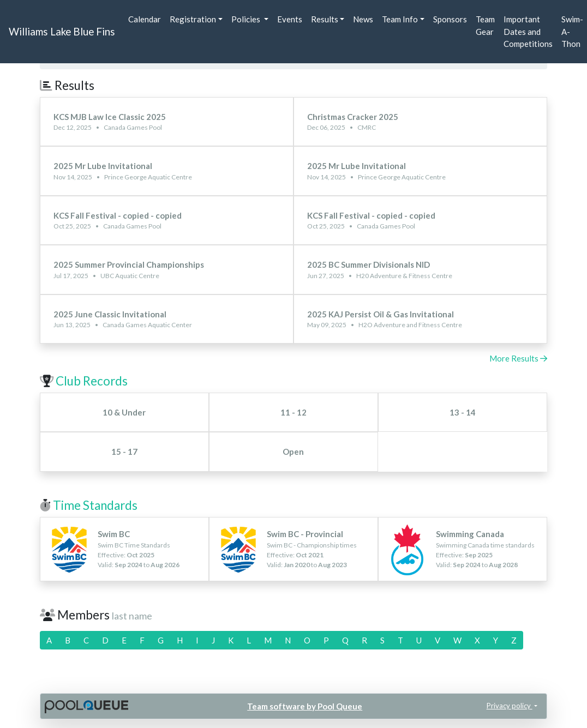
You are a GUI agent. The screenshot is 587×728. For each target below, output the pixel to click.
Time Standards (95, 505)
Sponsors (450, 19)
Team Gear (485, 25)
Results (325, 19)
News (363, 19)
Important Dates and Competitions (528, 31)
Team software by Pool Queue (305, 706)
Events (290, 19)
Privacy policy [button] (510, 706)
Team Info (400, 19)
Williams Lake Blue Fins (62, 31)
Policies (247, 19)
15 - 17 (124, 452)
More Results (518, 358)
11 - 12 (293, 412)
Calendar (145, 19)
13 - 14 (463, 412)
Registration (193, 19)
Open (293, 452)
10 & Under (124, 412)
